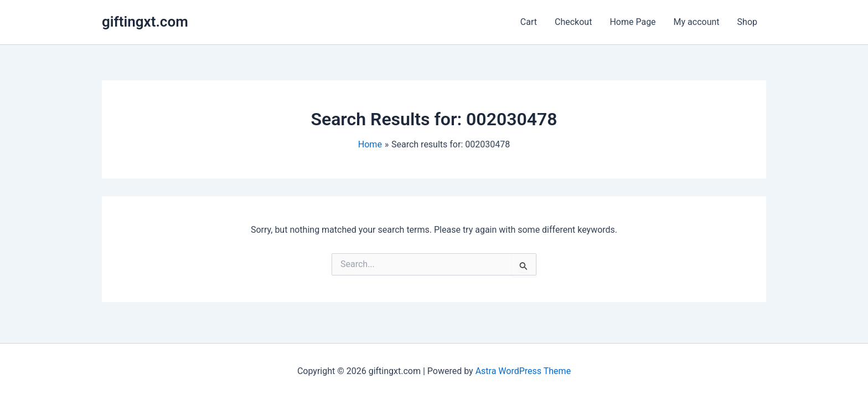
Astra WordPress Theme (523, 371)
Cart (529, 22)
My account (697, 22)
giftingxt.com (145, 22)
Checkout (573, 22)
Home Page (632, 22)
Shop (747, 22)
